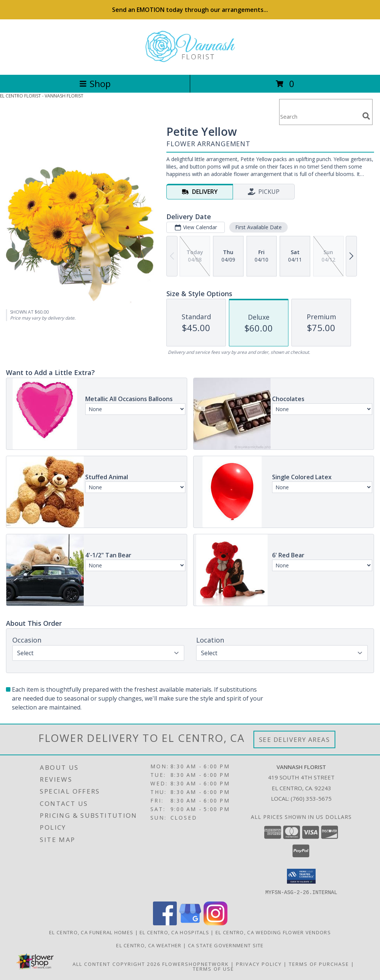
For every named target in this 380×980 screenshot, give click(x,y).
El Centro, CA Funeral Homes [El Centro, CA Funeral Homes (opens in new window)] (91, 932)
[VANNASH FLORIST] (190, 64)
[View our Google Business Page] (190, 923)
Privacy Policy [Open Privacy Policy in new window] (259, 964)
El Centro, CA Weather (149, 945)
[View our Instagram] (215, 923)
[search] (366, 116)
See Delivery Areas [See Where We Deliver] (295, 739)
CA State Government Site (226, 945)
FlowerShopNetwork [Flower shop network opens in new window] (196, 964)
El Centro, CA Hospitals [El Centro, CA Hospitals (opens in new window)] (174, 932)
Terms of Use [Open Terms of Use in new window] (213, 968)
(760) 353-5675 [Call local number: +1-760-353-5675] (311, 798)
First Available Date (258, 227)
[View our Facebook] (165, 923)
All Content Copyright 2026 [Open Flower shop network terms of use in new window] (116, 964)
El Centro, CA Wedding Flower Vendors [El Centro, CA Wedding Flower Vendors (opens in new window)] (273, 932)
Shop (95, 84)
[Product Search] (319, 117)
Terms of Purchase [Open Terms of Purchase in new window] (319, 964)
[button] (301, 876)
